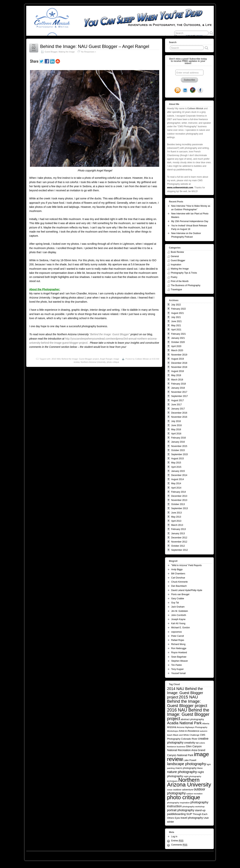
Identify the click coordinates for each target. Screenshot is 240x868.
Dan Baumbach (179, 586)
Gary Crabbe (178, 599)
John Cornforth (179, 615)
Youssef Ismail (178, 673)
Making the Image (67, 52)
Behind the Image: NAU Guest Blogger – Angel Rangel (95, 46)
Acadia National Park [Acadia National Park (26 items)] (184, 723)
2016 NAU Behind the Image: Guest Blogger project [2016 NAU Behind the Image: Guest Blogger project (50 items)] (188, 714)
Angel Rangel (106, 359)
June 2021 (176, 321)
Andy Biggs (177, 569)
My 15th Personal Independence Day (190, 221)
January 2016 (178, 442)
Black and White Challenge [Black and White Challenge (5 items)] (186, 735)
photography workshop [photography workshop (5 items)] (193, 806)
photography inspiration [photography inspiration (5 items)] (178, 803)
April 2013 (176, 521)
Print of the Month (180, 281)
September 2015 (180, 454)
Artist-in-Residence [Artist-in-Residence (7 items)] (189, 731)
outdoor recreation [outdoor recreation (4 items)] (195, 794)
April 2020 (176, 346)
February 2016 (178, 438)
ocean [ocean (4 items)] (170, 790)
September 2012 (180, 550)
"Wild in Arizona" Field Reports (186, 565)
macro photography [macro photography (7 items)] (186, 768)
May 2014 (176, 483)
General (175, 256)
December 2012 (179, 538)
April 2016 (176, 434)
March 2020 (177, 350)
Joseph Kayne (178, 619)
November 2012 (179, 542)
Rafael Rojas (178, 640)
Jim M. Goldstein (180, 611)
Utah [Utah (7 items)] (206, 818)
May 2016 (176, 430)
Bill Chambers (178, 574)
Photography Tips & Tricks (184, 273)
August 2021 (177, 313)
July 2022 (176, 305)
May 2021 (176, 325)
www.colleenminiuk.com (180, 188)
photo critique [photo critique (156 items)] (184, 797)
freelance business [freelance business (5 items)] (176, 746)
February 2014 (178, 492)
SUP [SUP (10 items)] (189, 814)
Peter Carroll (177, 636)
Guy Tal (175, 603)
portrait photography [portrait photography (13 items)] (181, 810)
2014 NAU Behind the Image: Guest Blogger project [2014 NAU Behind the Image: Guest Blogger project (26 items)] (185, 693)
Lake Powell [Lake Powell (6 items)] (190, 760)
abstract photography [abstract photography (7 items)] (192, 719)
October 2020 (178, 342)
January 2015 (178, 471)
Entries (177, 841)
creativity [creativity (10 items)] (190, 743)
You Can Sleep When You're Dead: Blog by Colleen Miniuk (61, 855)
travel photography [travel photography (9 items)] (192, 818)
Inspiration (176, 265)
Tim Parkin (177, 665)
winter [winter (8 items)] (171, 822)
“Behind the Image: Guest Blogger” (110, 334)
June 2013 (176, 513)
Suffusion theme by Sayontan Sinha (197, 855)
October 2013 (178, 504)
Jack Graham (178, 607)
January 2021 (178, 338)
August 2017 (177, 400)
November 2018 (179, 367)
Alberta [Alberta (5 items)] (206, 723)
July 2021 (176, 317)
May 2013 (176, 517)
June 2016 (176, 425)
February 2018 (178, 384)
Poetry (174, 277)
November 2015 (179, 446)
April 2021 (176, 330)
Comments (179, 845)
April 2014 (176, 488)
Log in (174, 837)
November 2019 (179, 355)
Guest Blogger (51, 52)
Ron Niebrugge (179, 648)
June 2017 (176, 405)
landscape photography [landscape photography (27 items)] (187, 764)
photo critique (113, 362)
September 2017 (180, 396)
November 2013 (179, 500)
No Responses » (88, 52)
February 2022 (178, 309)
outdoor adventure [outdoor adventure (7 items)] (183, 790)
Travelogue (176, 290)
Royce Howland (179, 652)
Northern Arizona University (93, 362)
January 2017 (178, 409)
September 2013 (180, 508)
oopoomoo (177, 632)
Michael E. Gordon (180, 628)
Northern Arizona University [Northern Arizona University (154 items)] (189, 782)
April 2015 (176, 467)
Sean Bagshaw (179, 657)
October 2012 (178, 546)
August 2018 (177, 371)
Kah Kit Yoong (178, 623)
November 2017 (179, 392)
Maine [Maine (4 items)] (200, 768)
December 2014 (179, 475)
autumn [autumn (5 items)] (204, 731)
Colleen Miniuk (142, 359)
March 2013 (177, 525)
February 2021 (178, 334)
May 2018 (176, 375)
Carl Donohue (178, 578)
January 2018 (178, 388)
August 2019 (177, 359)
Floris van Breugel (180, 594)
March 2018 (177, 380)
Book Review (177, 252)
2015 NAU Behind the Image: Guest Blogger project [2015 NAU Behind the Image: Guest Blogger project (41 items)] (187, 701)
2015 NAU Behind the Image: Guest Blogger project (75, 359)
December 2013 (179, 496)
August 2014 (177, 479)
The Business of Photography (186, 285)
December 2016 (179, 413)
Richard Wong (178, 644)
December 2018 (179, 363)
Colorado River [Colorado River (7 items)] (189, 739)
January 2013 (178, 534)
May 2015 (176, 463)
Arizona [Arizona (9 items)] (172, 727)
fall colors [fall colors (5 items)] (200, 743)
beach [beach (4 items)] (170, 735)
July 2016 (176, 421)
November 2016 (179, 417)
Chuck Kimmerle (179, 582)
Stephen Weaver (180, 661)
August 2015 (177, 459)
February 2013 (178, 529)
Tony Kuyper (177, 669)
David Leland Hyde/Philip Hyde (187, 590)
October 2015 (178, 450)
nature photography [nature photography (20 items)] (182, 772)
